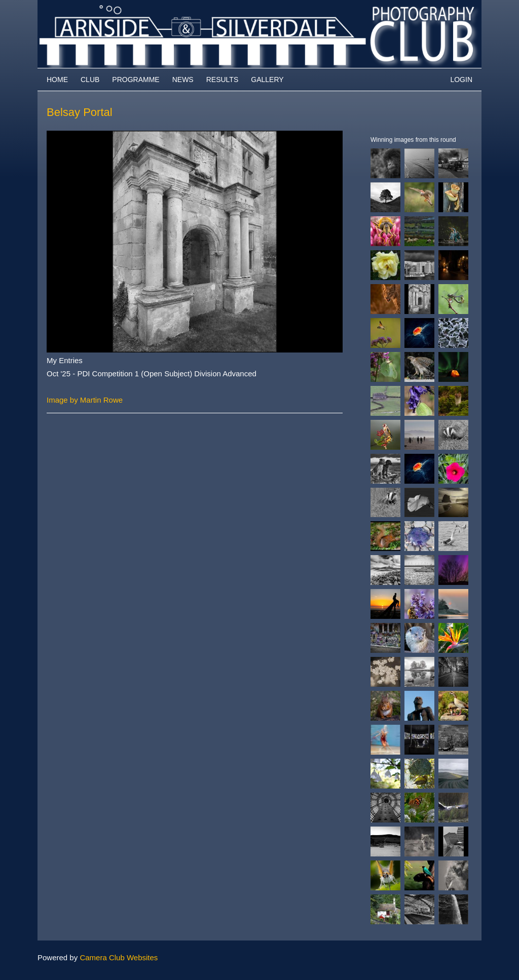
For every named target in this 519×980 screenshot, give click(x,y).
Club (90, 80)
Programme (136, 80)
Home (57, 80)
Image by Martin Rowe (85, 400)
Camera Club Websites (119, 957)
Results (223, 80)
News (183, 80)
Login (461, 80)
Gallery (267, 80)
